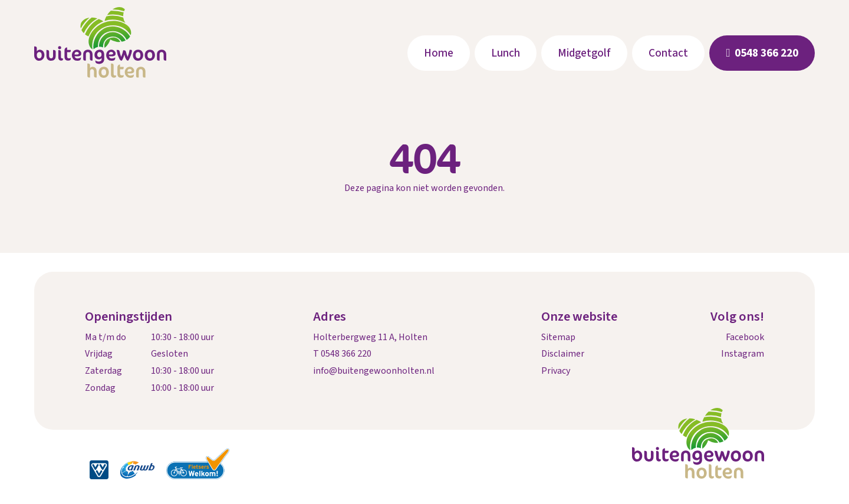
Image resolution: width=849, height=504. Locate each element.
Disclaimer (563, 354)
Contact (668, 53)
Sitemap (558, 337)
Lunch (506, 53)
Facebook (745, 337)
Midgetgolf (584, 53)
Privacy (556, 371)
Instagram (743, 354)
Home (439, 53)
